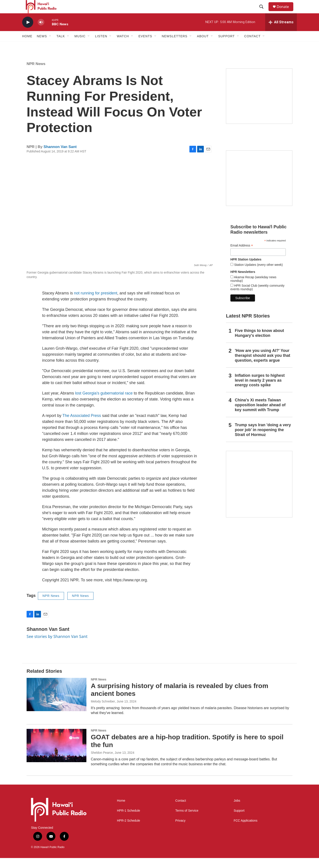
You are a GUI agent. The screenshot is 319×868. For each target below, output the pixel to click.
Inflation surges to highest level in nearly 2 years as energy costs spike (260, 390)
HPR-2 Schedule (128, 831)
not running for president (96, 303)
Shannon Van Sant (60, 157)
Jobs (237, 811)
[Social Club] (259, 188)
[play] (28, 32)
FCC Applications (246, 831)
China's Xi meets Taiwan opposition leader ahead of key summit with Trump (260, 415)
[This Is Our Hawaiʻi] (259, 494)
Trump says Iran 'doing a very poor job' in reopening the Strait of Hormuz (263, 440)
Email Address (242, 255)
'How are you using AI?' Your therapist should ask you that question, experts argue (263, 365)
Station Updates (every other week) (258, 275)
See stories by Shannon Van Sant (57, 646)
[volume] (41, 32)
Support (239, 821)
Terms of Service (187, 821)
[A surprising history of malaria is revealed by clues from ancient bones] (56, 704)
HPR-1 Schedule (128, 821)
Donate (286, 12)
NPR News (36, 74)
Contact (181, 811)
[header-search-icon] (263, 12)
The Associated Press (82, 426)
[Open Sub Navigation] (50, 46)
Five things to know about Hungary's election (259, 343)
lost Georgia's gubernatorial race (104, 403)
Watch (123, 46)
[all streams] (281, 32)
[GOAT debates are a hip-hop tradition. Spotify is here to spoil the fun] (56, 756)
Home (27, 46)
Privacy (180, 831)
